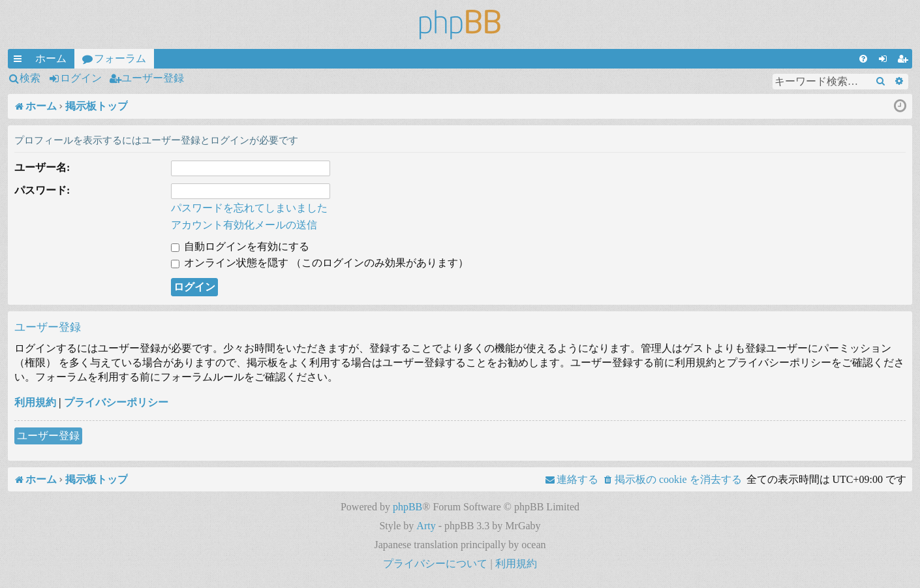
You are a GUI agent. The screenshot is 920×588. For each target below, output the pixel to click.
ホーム (51, 58)
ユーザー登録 (153, 78)
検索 (30, 78)
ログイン (81, 78)
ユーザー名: (42, 167)
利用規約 (35, 402)
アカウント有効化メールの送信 (244, 225)
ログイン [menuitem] (885, 61)
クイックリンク (20, 61)
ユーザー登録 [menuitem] (905, 61)
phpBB (407, 507)
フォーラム (120, 58)
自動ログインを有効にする (240, 246)
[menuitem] (863, 59)
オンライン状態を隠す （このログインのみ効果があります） (320, 263)
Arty (426, 526)
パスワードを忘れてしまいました (249, 208)
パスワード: (42, 190)
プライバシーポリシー (116, 402)
